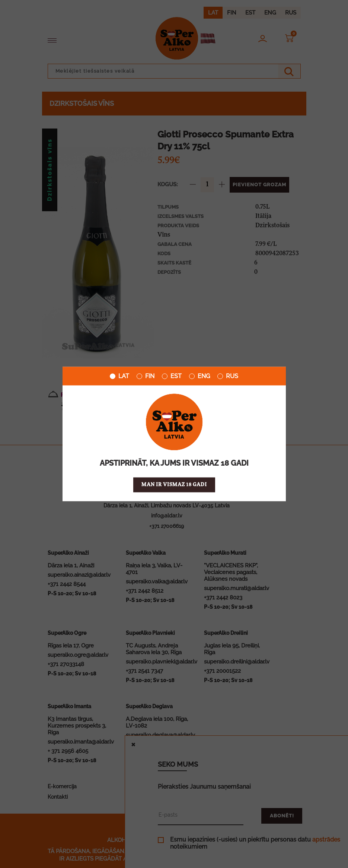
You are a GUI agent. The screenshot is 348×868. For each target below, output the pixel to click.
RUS (228, 376)
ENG (199, 376)
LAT (119, 376)
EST (172, 376)
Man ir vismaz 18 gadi (174, 485)
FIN (146, 376)
